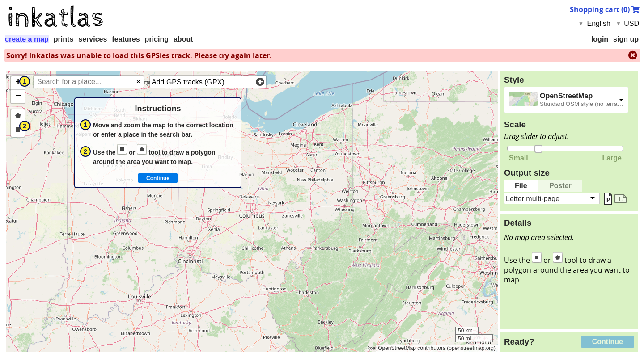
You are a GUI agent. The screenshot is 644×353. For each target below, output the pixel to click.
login (600, 39)
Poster (560, 186)
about (183, 39)
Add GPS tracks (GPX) (188, 82)
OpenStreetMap (566, 96)
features (126, 39)
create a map (27, 39)
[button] (18, 83)
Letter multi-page (533, 198)
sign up (626, 39)
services (93, 39)
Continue (608, 342)
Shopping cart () (605, 9)
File (521, 186)
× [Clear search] (138, 82)
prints (64, 39)
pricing (157, 39)
